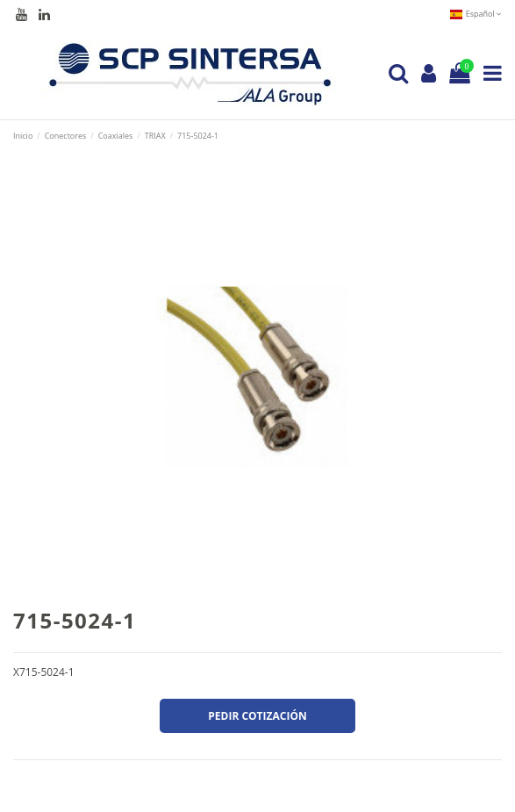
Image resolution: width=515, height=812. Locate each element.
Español (476, 14)
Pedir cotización (257, 716)
